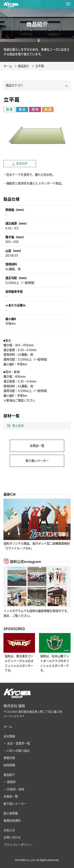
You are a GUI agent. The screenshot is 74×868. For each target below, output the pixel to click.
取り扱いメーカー (37, 461)
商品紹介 (9, 775)
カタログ (22, 163)
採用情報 (9, 765)
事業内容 (9, 758)
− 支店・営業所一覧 (17, 743)
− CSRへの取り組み (17, 751)
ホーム (8, 727)
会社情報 (9, 736)
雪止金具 (18, 426)
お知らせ (9, 830)
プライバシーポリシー (18, 845)
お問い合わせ (12, 837)
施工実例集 (11, 813)
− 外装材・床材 (14, 789)
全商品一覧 (37, 446)
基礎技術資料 (12, 821)
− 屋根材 (10, 782)
